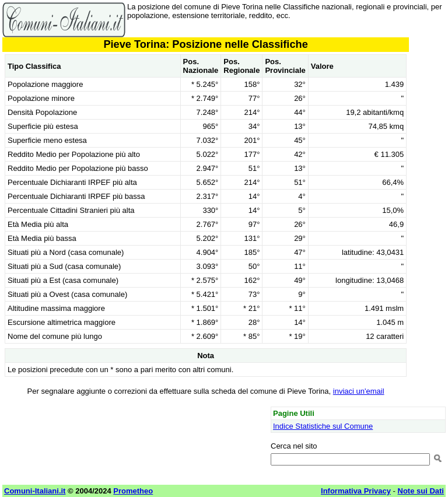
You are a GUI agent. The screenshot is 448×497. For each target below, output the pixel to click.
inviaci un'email (359, 391)
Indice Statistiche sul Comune (323, 426)
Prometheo (133, 491)
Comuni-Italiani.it (35, 491)
